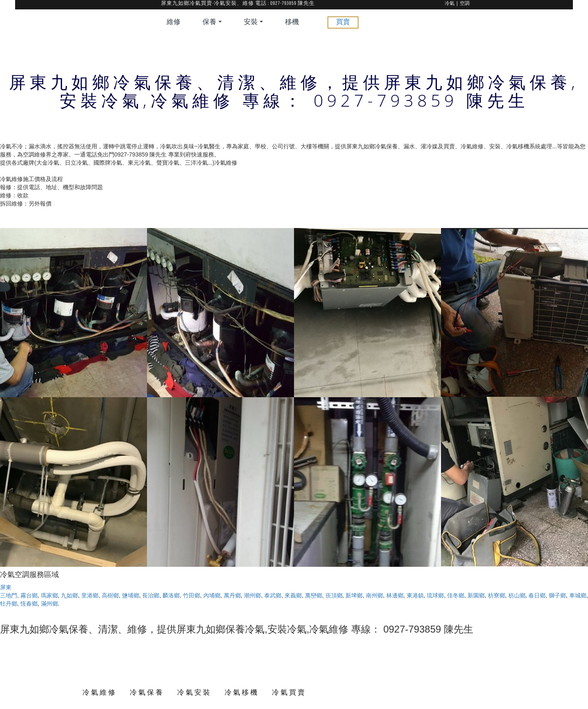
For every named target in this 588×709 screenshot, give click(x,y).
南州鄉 (374, 595)
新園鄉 (476, 595)
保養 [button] (212, 22)
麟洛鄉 (171, 595)
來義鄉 (293, 595)
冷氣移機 (242, 692)
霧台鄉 (29, 595)
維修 (174, 22)
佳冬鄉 (456, 595)
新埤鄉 (354, 595)
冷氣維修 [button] (100, 692)
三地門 (9, 595)
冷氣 (450, 4)
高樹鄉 (110, 595)
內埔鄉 (212, 595)
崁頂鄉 (334, 595)
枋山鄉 (517, 595)
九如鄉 (69, 595)
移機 (292, 22)
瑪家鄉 (49, 595)
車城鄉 (578, 595)
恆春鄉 (29, 604)
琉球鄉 (435, 595)
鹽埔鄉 (131, 595)
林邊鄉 (395, 595)
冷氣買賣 (289, 692)
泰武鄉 (273, 595)
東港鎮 (415, 595)
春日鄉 (537, 595)
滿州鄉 (49, 604)
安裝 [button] (253, 22)
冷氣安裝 (194, 692)
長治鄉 (151, 595)
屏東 (6, 587)
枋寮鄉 (497, 595)
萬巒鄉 (314, 595)
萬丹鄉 (232, 595)
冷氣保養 (147, 692)
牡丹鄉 (9, 604)
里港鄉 (90, 595)
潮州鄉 (252, 595)
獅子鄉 (557, 595)
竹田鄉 (192, 595)
